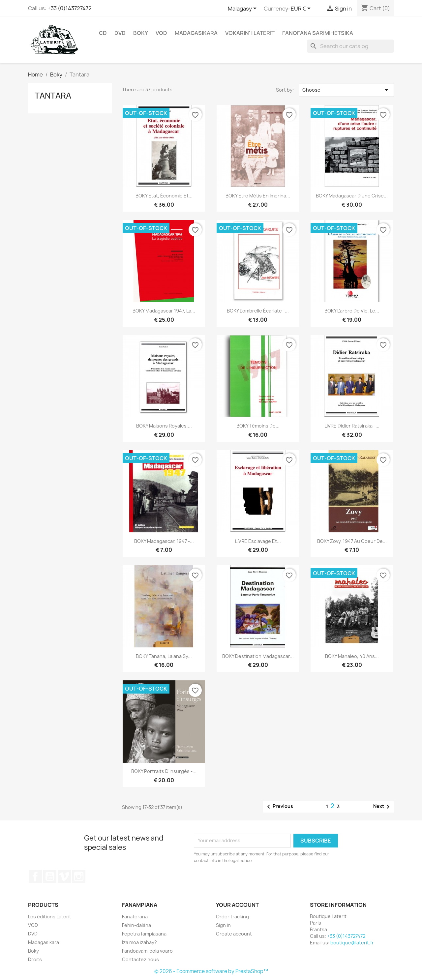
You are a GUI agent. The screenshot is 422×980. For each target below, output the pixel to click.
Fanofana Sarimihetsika (318, 33)
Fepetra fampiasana (144, 934)
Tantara (53, 96)
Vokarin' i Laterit (250, 33)
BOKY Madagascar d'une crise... (352, 196)
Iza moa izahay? (139, 942)
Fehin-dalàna (136, 925)
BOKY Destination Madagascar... (258, 656)
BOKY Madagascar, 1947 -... (164, 541)
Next (383, 807)
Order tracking (232, 917)
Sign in (223, 925)
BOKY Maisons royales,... (164, 426)
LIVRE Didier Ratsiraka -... (352, 426)
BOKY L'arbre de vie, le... (352, 311)
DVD (120, 33)
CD (103, 33)
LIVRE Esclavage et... (258, 541)
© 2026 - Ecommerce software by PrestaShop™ (211, 971)
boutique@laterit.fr (352, 943)
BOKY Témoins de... (258, 426)
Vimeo (64, 876)
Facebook (35, 876)
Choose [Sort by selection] (346, 90)
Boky (141, 33)
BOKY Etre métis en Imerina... (258, 196)
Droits (35, 959)
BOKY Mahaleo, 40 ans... (352, 656)
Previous (279, 807)
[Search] (350, 46)
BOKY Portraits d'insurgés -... (164, 771)
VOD (161, 33)
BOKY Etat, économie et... (164, 196)
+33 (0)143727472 (70, 8)
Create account (234, 934)
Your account (237, 905)
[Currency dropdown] (302, 9)
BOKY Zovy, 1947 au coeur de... (352, 541)
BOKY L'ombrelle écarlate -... (258, 311)
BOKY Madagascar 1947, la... (164, 311)
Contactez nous (140, 959)
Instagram (79, 876)
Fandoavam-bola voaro (147, 951)
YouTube (50, 876)
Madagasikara (196, 33)
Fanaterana (135, 917)
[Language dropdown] (243, 9)
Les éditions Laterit (50, 917)
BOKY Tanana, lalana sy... (164, 656)
